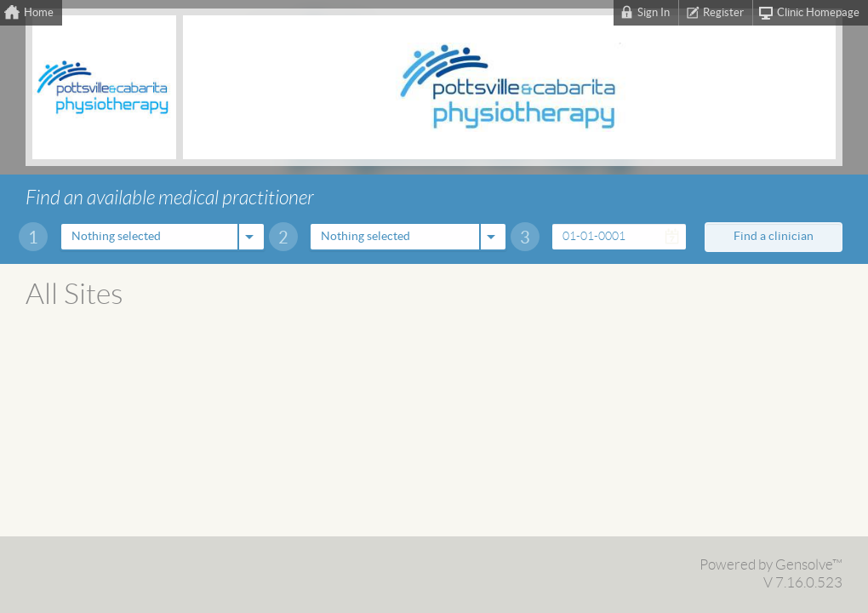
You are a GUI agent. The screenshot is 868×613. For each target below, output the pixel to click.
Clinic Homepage (818, 13)
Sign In (654, 13)
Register (723, 13)
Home (39, 13)
